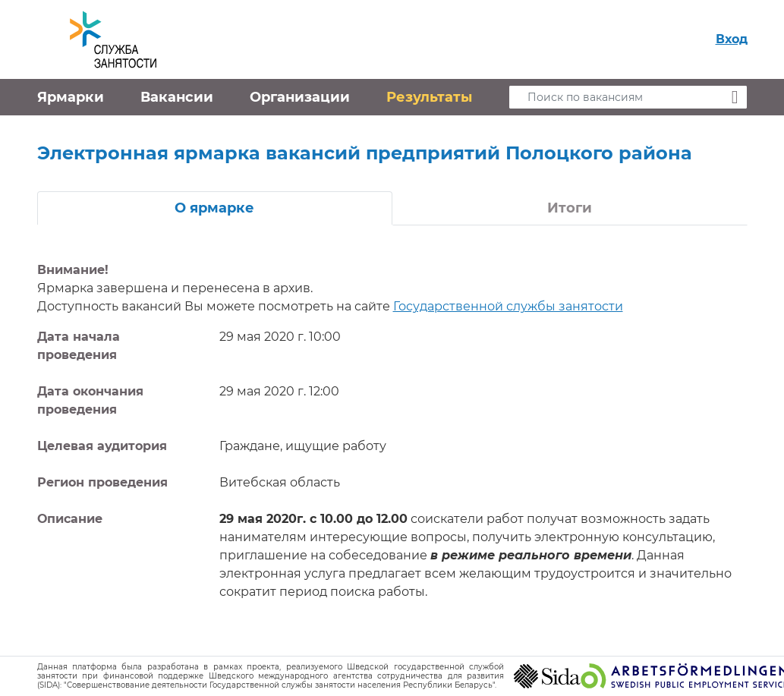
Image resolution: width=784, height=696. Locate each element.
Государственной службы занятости (508, 306)
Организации (300, 97)
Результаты (429, 97)
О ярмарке (214, 208)
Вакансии (177, 97)
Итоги (570, 208)
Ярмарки (71, 97)
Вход (732, 39)
